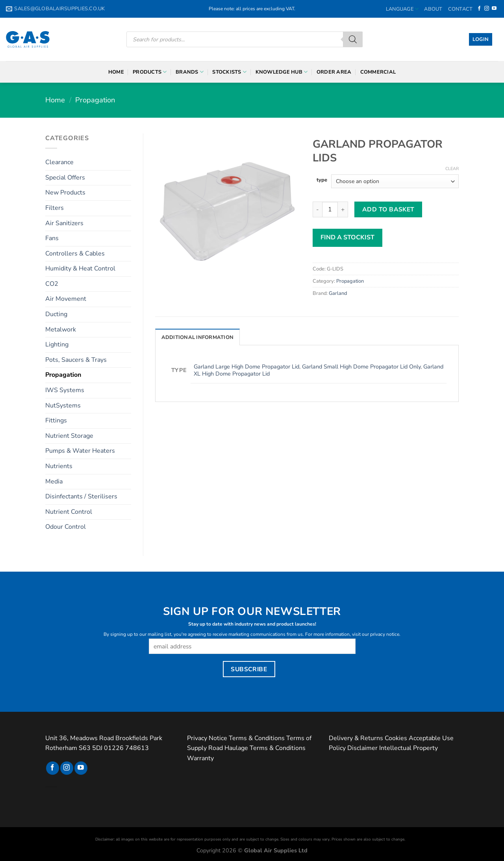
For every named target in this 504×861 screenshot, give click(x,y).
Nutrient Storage (69, 436)
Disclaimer (362, 748)
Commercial (378, 72)
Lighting (57, 344)
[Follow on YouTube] (494, 9)
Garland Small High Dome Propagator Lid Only (361, 367)
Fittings (56, 420)
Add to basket (388, 209)
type (322, 180)
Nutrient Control (69, 512)
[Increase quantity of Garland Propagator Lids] (343, 209)
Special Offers (65, 178)
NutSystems (63, 406)
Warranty (200, 758)
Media (54, 481)
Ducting (56, 314)
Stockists (229, 72)
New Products (65, 193)
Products (150, 72)
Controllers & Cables (75, 254)
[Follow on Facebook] (479, 9)
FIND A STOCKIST (347, 237)
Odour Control (66, 527)
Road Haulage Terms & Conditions (257, 748)
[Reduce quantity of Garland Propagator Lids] (317, 209)
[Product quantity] (330, 209)
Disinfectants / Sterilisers (81, 496)
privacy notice (385, 634)
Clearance (59, 162)
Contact (460, 9)
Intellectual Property (409, 748)
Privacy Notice (207, 738)
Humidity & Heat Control (80, 268)
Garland (338, 293)
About (433, 9)
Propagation (95, 100)
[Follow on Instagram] (487, 9)
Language (402, 9)
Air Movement (66, 299)
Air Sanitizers (64, 223)
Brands (190, 72)
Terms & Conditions (257, 738)
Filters (55, 208)
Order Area (334, 72)
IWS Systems (65, 390)
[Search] (353, 39)
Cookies (396, 738)
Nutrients (59, 466)
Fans (52, 238)
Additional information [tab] (198, 337)
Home (116, 72)
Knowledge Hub (282, 72)
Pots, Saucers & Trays (76, 360)
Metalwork (61, 330)
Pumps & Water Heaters (80, 451)
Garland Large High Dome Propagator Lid (246, 367)
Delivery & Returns (356, 738)
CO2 (52, 284)
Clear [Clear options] (452, 169)
